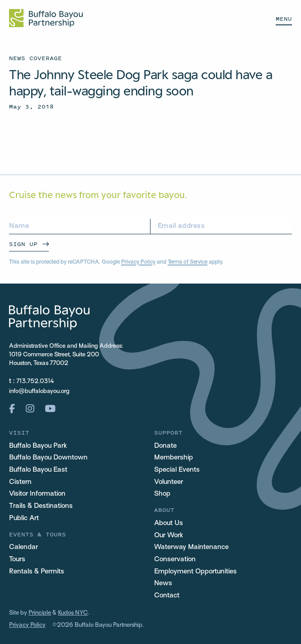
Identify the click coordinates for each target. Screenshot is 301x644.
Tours (17, 559)
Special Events (177, 470)
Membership (174, 458)
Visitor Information (37, 494)
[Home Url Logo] (46, 18)
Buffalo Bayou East (38, 470)
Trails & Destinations (41, 506)
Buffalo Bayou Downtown (48, 458)
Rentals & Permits (37, 572)
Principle (40, 613)
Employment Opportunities (195, 572)
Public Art (24, 518)
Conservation (175, 559)
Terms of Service (188, 262)
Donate (165, 446)
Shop (162, 494)
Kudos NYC (73, 613)
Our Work (169, 535)
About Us (169, 523)
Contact (167, 596)
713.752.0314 (35, 381)
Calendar (24, 547)
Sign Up (23, 244)
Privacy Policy (138, 262)
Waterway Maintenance (191, 547)
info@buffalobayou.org (39, 391)
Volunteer (169, 482)
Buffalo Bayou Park (38, 446)
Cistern (20, 482)
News (163, 583)
